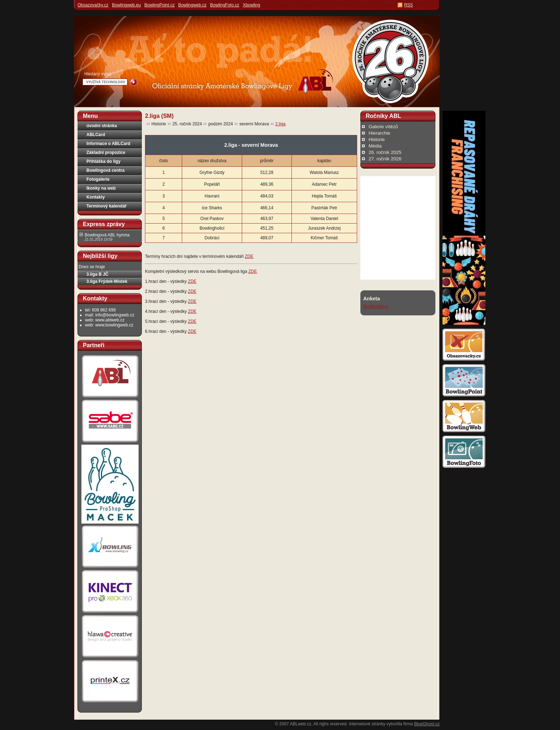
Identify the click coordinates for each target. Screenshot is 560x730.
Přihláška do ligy (103, 161)
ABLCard (96, 135)
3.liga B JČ (97, 274)
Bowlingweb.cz (192, 5)
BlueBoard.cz (376, 306)
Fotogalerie (98, 179)
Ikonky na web (101, 188)
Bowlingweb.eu (126, 5)
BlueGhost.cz (427, 724)
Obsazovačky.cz (93, 5)
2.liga (281, 124)
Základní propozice (106, 152)
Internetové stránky (367, 724)
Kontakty (96, 197)
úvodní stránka (102, 126)
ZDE (249, 256)
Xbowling (252, 5)
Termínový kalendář (107, 206)
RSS (408, 5)
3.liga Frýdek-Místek (107, 281)
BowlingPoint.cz (159, 5)
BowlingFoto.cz (224, 5)
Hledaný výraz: (98, 74)
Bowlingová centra (106, 170)
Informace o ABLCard (108, 144)
